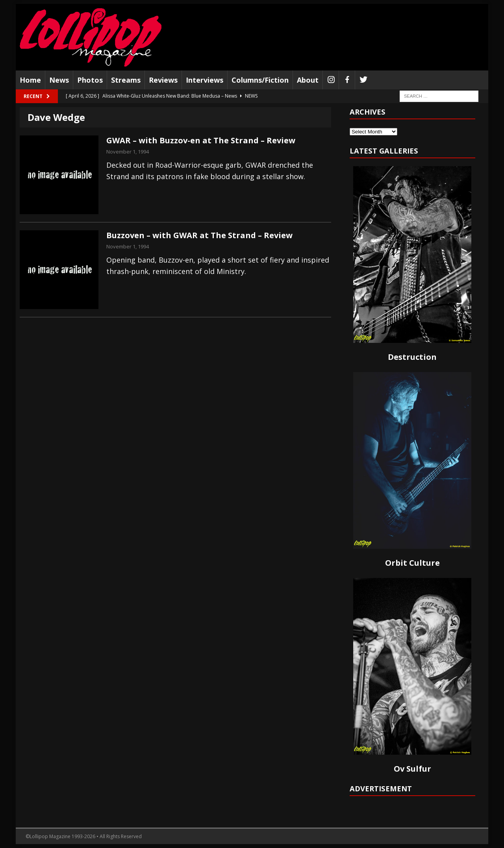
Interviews (205, 80)
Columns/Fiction (260, 80)
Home (30, 80)
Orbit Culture (412, 563)
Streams (126, 80)
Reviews (163, 80)
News (59, 80)
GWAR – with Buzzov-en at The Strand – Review (201, 140)
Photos (90, 80)
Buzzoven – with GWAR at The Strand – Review (199, 235)
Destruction (412, 357)
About (308, 80)
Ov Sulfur (412, 769)
